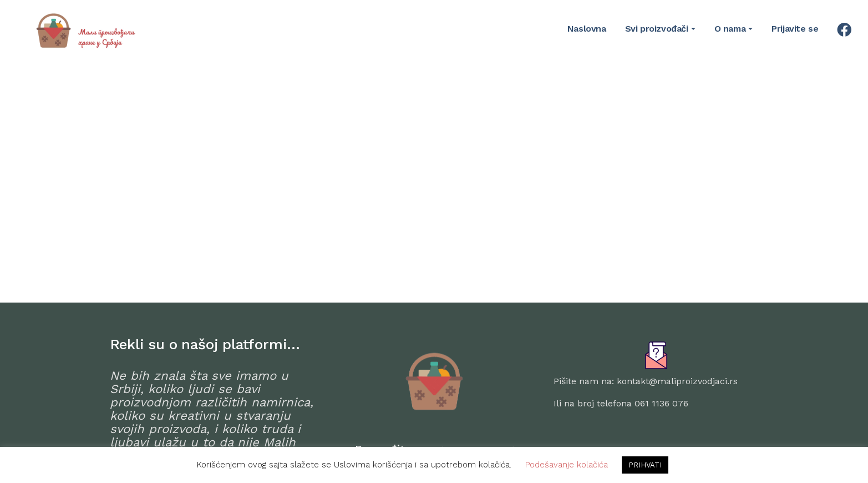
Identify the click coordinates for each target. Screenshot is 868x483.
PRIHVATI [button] (645, 465)
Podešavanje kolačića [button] (567, 465)
